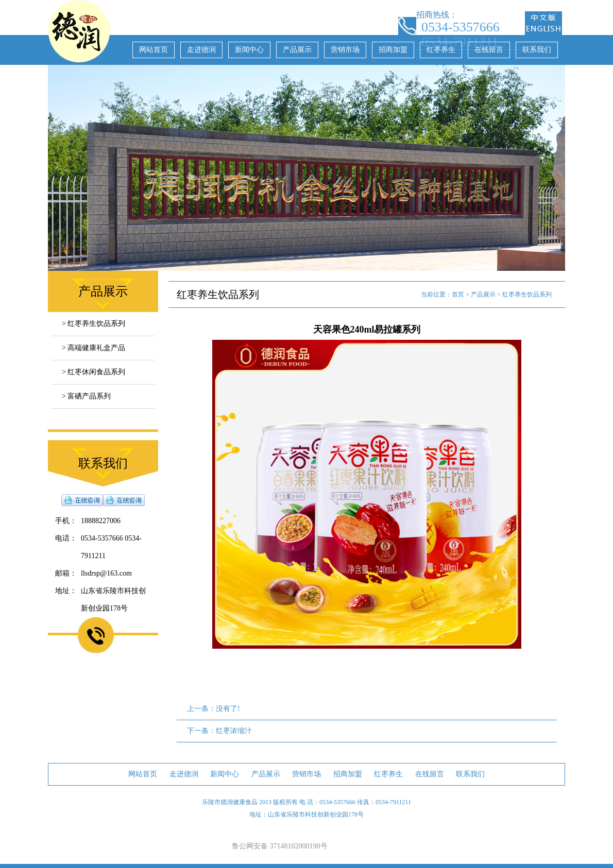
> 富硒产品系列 (86, 396)
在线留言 (489, 50)
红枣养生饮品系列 (527, 294)
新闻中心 (249, 50)
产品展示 (297, 50)
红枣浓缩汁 (234, 731)
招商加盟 (393, 50)
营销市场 (345, 50)
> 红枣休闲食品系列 (93, 372)
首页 (458, 294)
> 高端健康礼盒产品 (93, 348)
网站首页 (154, 50)
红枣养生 (441, 50)
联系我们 (537, 50)
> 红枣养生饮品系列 (93, 324)
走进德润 (201, 50)
